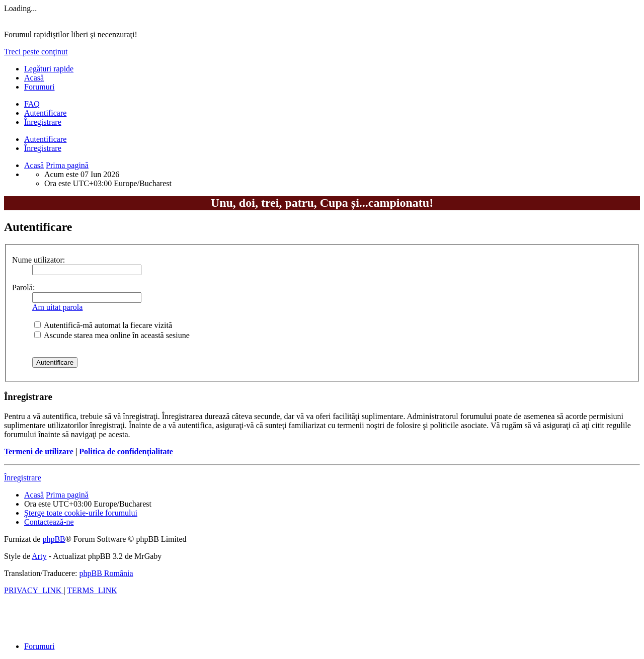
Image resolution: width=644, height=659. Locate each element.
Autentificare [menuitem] (45, 113)
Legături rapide (49, 69)
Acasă (34, 78)
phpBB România (106, 573)
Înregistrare (43, 148)
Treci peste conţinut (36, 52)
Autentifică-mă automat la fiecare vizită (103, 325)
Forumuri (39, 87)
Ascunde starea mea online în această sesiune (112, 335)
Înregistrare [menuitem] (43, 122)
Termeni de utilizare (39, 451)
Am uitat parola (57, 307)
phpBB (54, 539)
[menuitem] (32, 104)
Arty (39, 556)
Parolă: (23, 287)
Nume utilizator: (38, 260)
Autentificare (45, 139)
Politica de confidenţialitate (126, 451)
